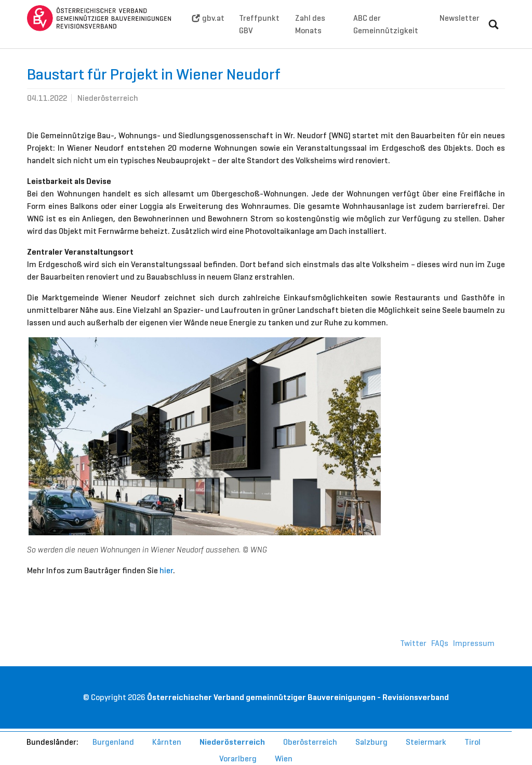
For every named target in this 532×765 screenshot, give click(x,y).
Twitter (413, 659)
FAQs (440, 659)
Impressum (474, 659)
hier (166, 586)
